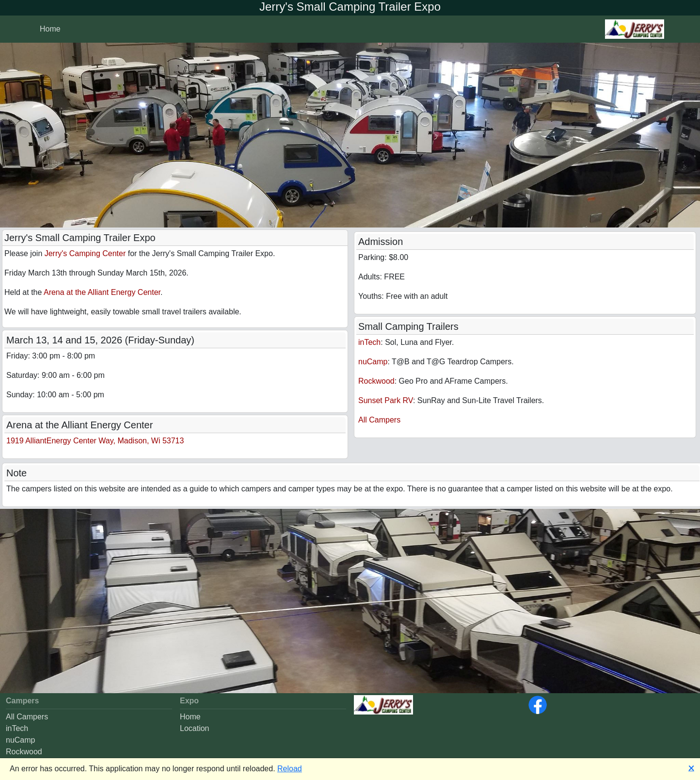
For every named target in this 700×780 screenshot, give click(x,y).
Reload (290, 769)
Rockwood (376, 381)
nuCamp (373, 362)
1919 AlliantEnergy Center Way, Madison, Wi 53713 (95, 441)
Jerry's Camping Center (85, 253)
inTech (369, 342)
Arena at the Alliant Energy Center (102, 292)
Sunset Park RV (386, 400)
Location (195, 728)
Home (190, 717)
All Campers (379, 420)
